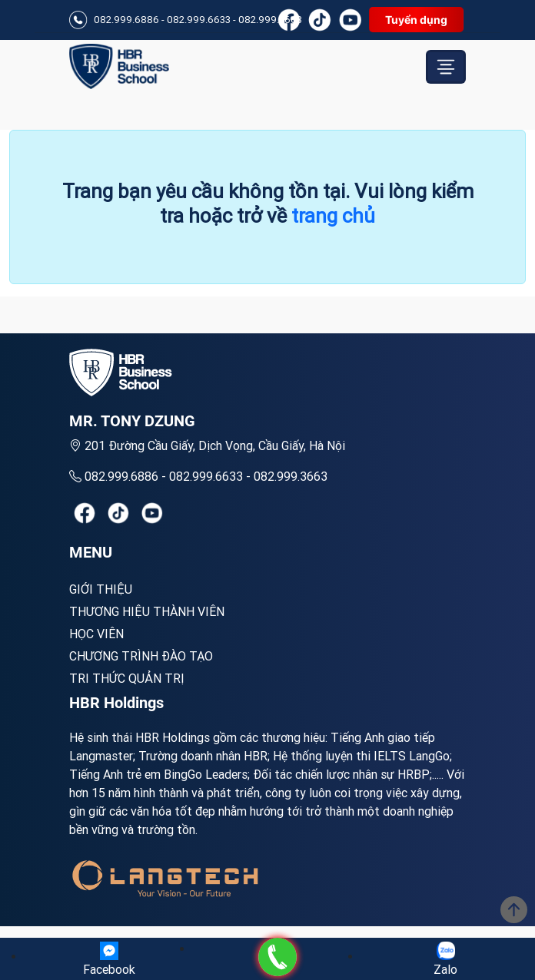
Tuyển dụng (416, 20)
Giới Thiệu (101, 589)
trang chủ (333, 216)
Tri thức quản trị (127, 678)
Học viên (96, 634)
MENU (91, 552)
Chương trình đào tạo (141, 656)
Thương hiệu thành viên (147, 611)
